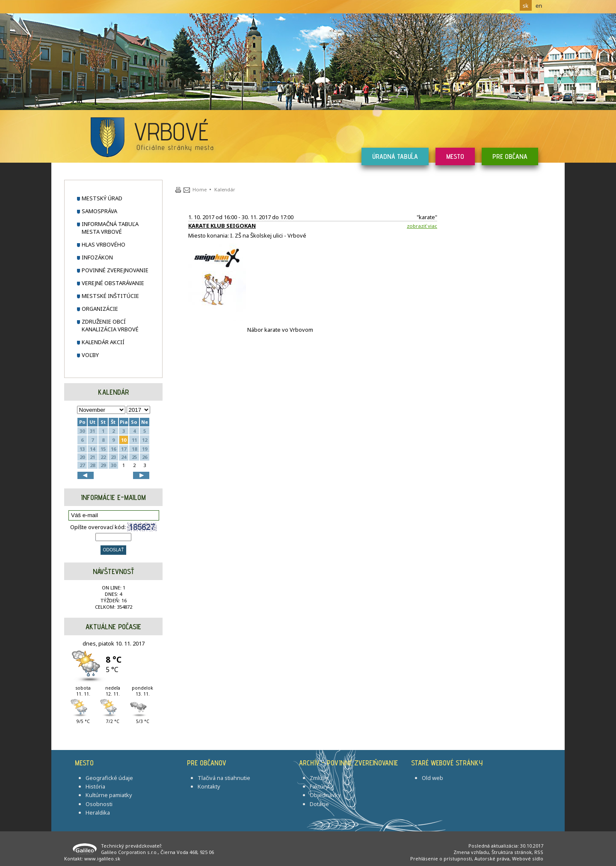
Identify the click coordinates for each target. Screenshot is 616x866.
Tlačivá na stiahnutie (224, 778)
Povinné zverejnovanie (115, 270)
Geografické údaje (109, 778)
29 (103, 465)
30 (82, 431)
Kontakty (209, 786)
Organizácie (100, 309)
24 (124, 457)
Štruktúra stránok (512, 852)
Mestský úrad (102, 198)
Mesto (455, 156)
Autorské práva (492, 859)
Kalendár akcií (103, 342)
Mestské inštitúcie (110, 296)
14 (92, 449)
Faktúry (319, 786)
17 (124, 449)
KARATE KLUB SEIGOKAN (222, 226)
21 (92, 457)
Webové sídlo (528, 859)
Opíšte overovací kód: (114, 527)
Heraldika (98, 812)
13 (82, 449)
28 (92, 465)
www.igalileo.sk (102, 859)
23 (113, 457)
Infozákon (97, 257)
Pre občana (510, 156)
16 (113, 449)
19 (145, 449)
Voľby (90, 355)
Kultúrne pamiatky (109, 795)
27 (82, 465)
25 (134, 457)
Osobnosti (99, 804)
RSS (539, 852)
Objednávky (325, 795)
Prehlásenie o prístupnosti (441, 859)
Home (200, 189)
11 (134, 440)
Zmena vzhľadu (471, 852)
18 (134, 449)
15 (103, 449)
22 (103, 457)
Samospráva (99, 211)
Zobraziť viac (422, 226)
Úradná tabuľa (395, 156)
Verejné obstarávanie (113, 283)
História (95, 786)
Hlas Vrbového (104, 244)
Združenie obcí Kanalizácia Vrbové (110, 325)
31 (92, 431)
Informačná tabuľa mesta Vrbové (110, 228)
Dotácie (319, 804)
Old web (432, 778)
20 (82, 457)
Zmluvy (319, 778)
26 (145, 457)
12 (145, 440)
